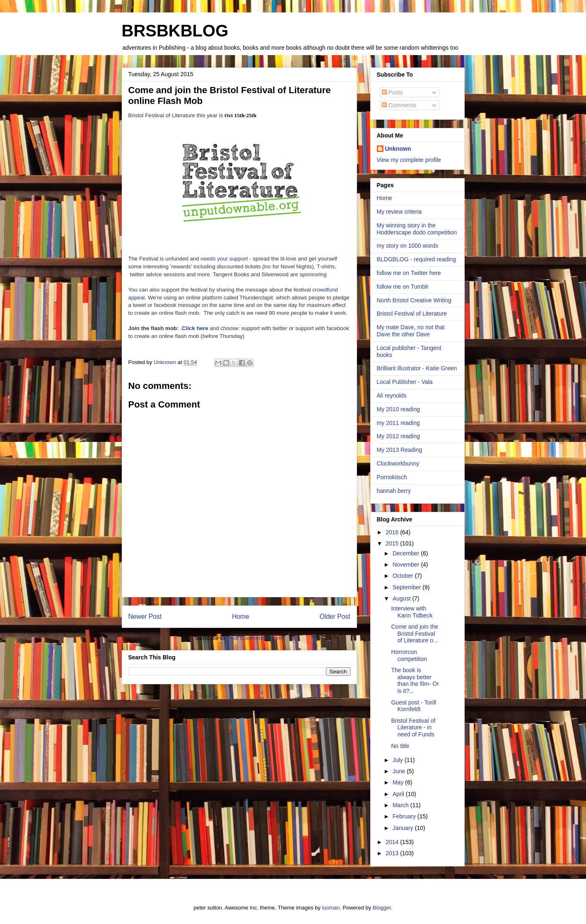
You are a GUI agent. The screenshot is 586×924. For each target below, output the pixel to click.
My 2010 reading (398, 409)
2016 (393, 532)
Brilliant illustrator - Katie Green (417, 368)
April (399, 794)
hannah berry (394, 491)
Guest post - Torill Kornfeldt (414, 706)
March (402, 805)
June (400, 771)
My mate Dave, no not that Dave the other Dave (411, 331)
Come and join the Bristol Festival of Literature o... (415, 634)
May (399, 782)
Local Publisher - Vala (405, 382)
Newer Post (145, 616)
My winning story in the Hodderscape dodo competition (417, 229)
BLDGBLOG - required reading (416, 259)
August (402, 598)
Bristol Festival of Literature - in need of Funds (413, 728)
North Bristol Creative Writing (414, 300)
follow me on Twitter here (409, 273)
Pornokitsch (392, 477)
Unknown (398, 149)
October (404, 576)
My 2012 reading (398, 436)
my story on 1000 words (408, 246)
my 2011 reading (398, 423)
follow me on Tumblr (403, 287)
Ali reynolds (392, 396)
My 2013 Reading (400, 450)
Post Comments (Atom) (256, 638)
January (404, 828)
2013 (393, 853)
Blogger (382, 908)
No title (400, 746)
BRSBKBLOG (175, 31)
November (407, 565)
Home (241, 616)
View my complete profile (409, 160)
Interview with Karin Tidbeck (412, 612)
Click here (195, 328)
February (405, 816)
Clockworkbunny (398, 463)
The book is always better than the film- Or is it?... (415, 680)
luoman (331, 908)
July (399, 760)
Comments (399, 105)
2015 (393, 543)
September (408, 587)
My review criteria (399, 212)
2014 (393, 842)
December (407, 553)
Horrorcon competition (409, 655)
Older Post (335, 616)
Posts (392, 92)
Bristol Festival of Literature (412, 314)
